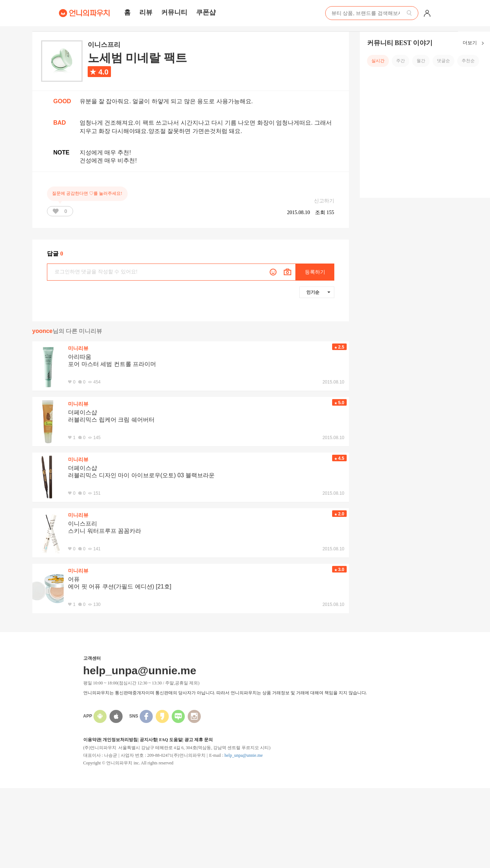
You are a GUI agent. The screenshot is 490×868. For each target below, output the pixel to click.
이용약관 (92, 740)
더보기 (475, 43)
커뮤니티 (174, 12)
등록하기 (315, 272)
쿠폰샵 (206, 12)
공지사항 (148, 740)
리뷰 (146, 12)
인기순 (318, 292)
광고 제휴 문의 (199, 740)
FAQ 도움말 (170, 740)
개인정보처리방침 (120, 740)
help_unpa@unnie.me (244, 755)
